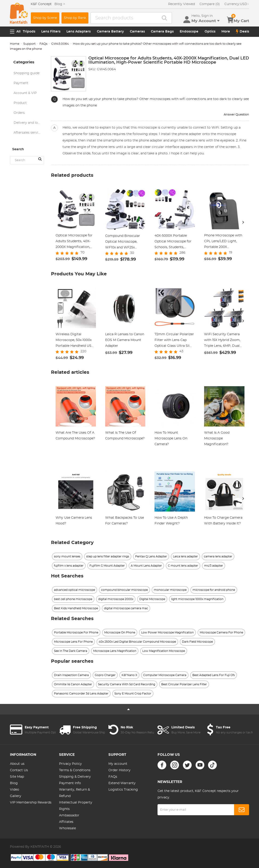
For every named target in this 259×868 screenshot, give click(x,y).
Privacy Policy (70, 764)
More (226, 32)
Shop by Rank (75, 18)
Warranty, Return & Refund (74, 793)
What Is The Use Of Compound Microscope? (125, 436)
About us (17, 764)
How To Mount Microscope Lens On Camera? (171, 438)
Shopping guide (27, 73)
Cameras (137, 32)
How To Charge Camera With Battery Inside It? (223, 521)
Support (29, 44)
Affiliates (66, 822)
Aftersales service (28, 133)
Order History (119, 770)
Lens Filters (51, 32)
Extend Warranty (122, 783)
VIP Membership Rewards (31, 803)
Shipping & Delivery (75, 777)
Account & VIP (25, 93)
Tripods (29, 32)
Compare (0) (210, 4)
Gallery (16, 796)
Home (15, 44)
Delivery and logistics (29, 123)
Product (20, 103)
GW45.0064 (60, 44)
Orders (19, 113)
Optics (210, 32)
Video (15, 790)
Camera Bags (162, 32)
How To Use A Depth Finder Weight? (171, 521)
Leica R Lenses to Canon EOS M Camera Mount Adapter (125, 340)
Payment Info (70, 783)
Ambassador (69, 815)
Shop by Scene (45, 18)
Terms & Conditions (75, 770)
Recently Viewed (182, 4)
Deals (243, 32)
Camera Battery (110, 32)
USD (237, 4)
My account (118, 764)
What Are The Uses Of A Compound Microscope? (75, 436)
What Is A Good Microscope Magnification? (217, 438)
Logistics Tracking (123, 790)
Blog (14, 783)
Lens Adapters (79, 32)
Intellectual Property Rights (76, 806)
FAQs (43, 44)
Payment (21, 83)
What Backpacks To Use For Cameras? (125, 521)
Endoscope (189, 32)
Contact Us (19, 770)
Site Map (17, 777)
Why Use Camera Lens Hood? (74, 521)
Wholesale (67, 828)
